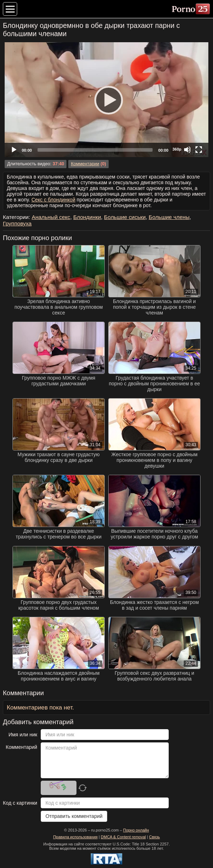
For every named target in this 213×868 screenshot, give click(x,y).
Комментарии (85, 164)
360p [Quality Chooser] (177, 149)
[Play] (106, 100)
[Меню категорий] (10, 9)
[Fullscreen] (199, 150)
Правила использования (75, 837)
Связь (154, 837)
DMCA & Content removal (123, 837)
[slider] (95, 150)
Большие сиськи (125, 217)
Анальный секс (51, 217)
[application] (106, 100)
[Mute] (187, 150)
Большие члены (169, 217)
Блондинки (87, 217)
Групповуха (17, 223)
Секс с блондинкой (53, 200)
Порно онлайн (136, 830)
